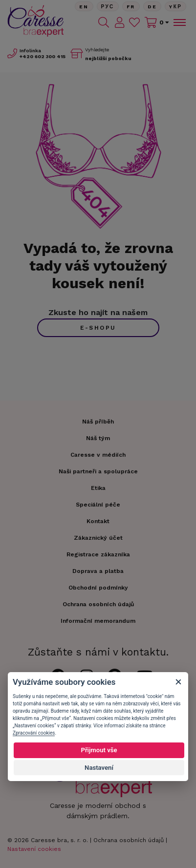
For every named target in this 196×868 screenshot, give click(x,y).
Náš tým (98, 438)
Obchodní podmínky (98, 588)
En (84, 7)
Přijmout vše (99, 750)
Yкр (175, 7)
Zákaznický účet (98, 538)
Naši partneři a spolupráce (98, 471)
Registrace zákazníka (98, 554)
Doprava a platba (98, 571)
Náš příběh (98, 422)
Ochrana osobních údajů (129, 840)
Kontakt (98, 521)
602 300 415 (43, 56)
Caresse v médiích (98, 455)
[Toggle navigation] (179, 22)
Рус (108, 7)
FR (131, 7)
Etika (98, 488)
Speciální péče (98, 505)
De (152, 7)
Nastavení (99, 768)
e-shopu (98, 328)
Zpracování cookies (34, 733)
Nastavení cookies (34, 849)
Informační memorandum (98, 621)
